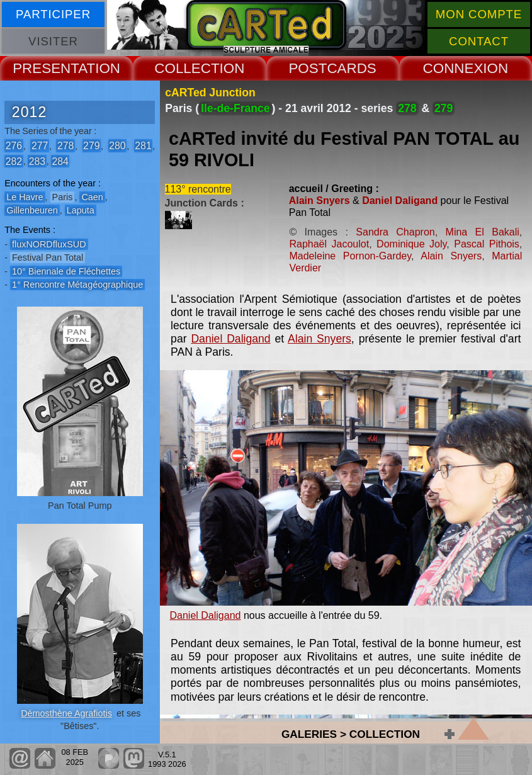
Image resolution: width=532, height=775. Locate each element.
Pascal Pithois (487, 244)
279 (91, 146)
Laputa (81, 210)
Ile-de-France (235, 108)
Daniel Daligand (400, 201)
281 (143, 146)
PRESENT (45, 68)
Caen (92, 197)
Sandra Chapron (395, 232)
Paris (63, 197)
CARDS (351, 68)
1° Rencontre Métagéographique (77, 285)
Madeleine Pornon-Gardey (350, 256)
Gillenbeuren (32, 210)
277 (40, 146)
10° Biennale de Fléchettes (66, 271)
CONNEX (453, 68)
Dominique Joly (411, 244)
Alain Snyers (320, 201)
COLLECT (187, 68)
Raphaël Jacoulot (329, 244)
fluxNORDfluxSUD (49, 244)
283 (37, 161)
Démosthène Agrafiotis (66, 713)
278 (65, 146)
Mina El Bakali (483, 232)
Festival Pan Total (48, 257)
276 (14, 146)
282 (14, 161)
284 (60, 161)
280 (117, 146)
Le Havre (25, 197)
